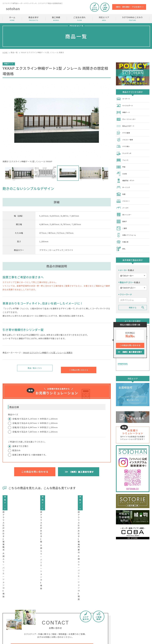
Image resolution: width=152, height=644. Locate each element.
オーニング (124, 182)
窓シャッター (125, 208)
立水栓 (122, 169)
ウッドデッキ (125, 150)
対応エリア (104, 19)
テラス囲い (124, 144)
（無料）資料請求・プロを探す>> (129, 7)
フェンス (123, 156)
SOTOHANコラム (112, 618)
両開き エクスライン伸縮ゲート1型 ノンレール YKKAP (57, 123)
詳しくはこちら (133, 389)
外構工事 (123, 234)
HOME (5, 52)
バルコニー (124, 195)
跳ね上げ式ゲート (127, 124)
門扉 (121, 163)
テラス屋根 (124, 131)
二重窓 (122, 221)
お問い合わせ (136, 609)
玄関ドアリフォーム (128, 227)
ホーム (12, 19)
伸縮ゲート (124, 111)
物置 (121, 189)
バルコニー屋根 (126, 137)
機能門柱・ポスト (127, 176)
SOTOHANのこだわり (133, 19)
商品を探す (34, 19)
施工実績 (56, 19)
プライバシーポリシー (140, 623)
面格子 (122, 214)
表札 (121, 240)
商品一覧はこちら (35, 369)
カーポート (124, 99)
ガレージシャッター (128, 118)
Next (110, 173)
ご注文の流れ (79, 19)
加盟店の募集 (136, 614)
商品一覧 (14, 52)
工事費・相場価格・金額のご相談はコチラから (52, 578)
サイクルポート (126, 105)
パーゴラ (123, 201)
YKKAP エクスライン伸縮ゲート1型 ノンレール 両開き (48, 353)
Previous (3, 173)
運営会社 (134, 618)
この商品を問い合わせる (79, 369)
